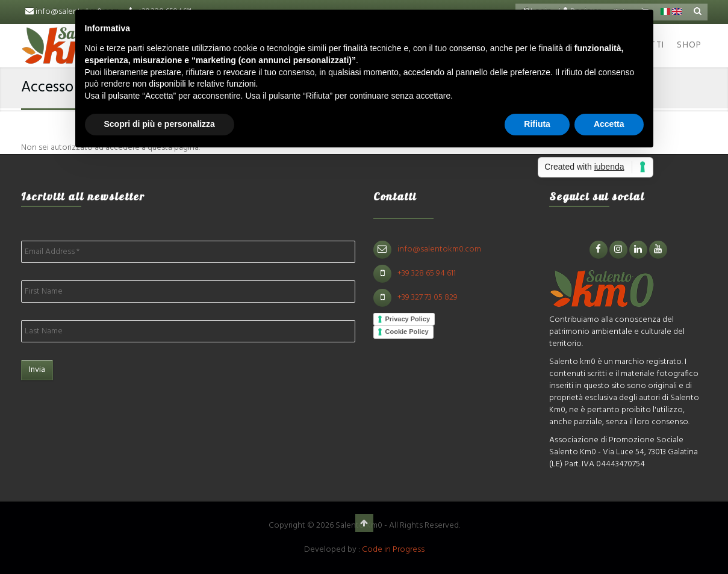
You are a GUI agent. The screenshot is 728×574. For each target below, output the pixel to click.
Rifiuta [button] (537, 124)
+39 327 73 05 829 (428, 298)
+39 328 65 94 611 (427, 273)
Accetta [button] (609, 124)
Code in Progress (393, 550)
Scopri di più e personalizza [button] (160, 124)
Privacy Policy (408, 319)
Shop (689, 45)
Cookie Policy (407, 332)
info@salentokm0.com (439, 249)
